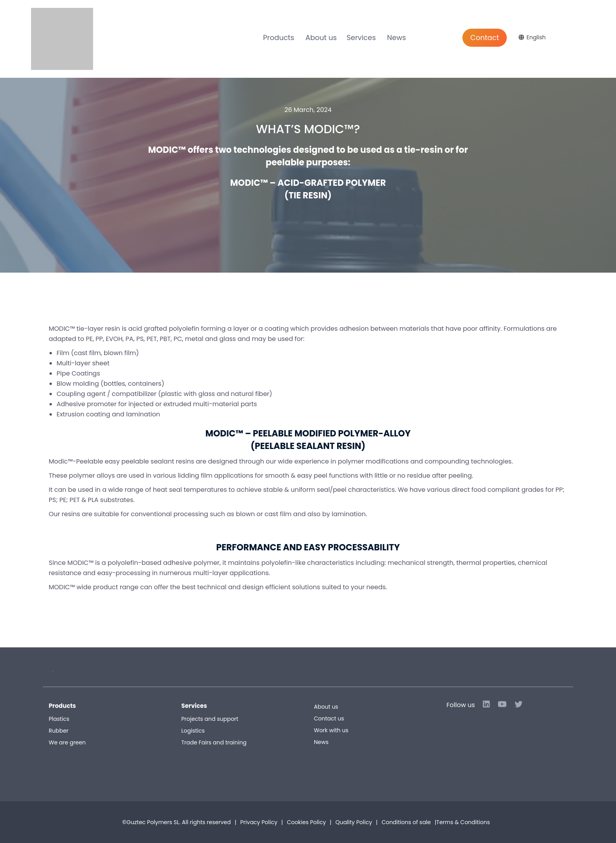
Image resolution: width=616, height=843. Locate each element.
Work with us (331, 730)
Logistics (193, 731)
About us (321, 38)
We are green (67, 742)
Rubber (59, 731)
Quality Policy (354, 822)
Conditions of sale (436, 822)
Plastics (59, 719)
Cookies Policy (306, 822)
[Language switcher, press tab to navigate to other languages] (533, 37)
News (396, 38)
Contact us (329, 718)
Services (361, 38)
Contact (485, 38)
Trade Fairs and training (214, 742)
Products (279, 38)
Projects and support (210, 719)
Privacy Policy (259, 822)
